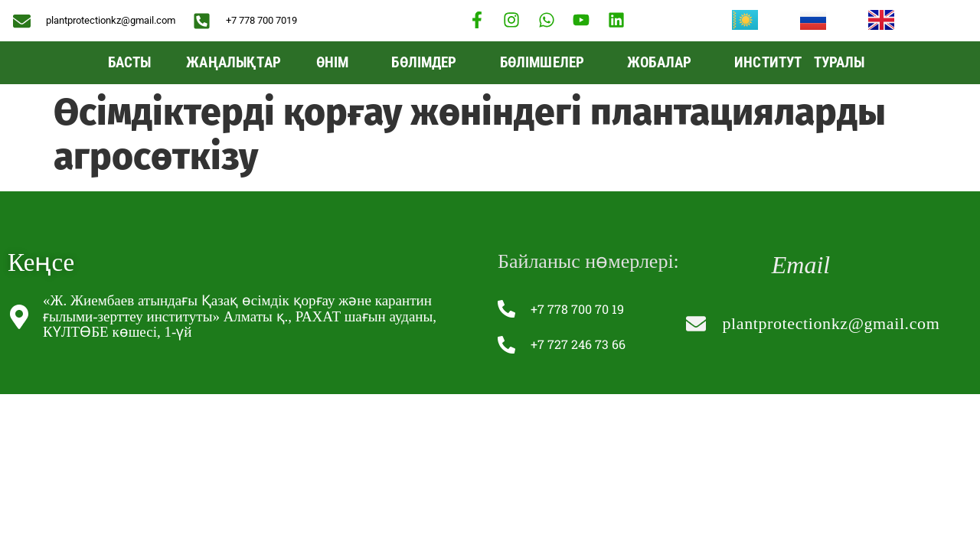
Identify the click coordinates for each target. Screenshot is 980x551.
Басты (130, 62)
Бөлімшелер (546, 62)
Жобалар (663, 62)
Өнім (336, 62)
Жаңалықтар (234, 62)
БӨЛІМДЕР (428, 62)
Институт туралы (803, 62)
